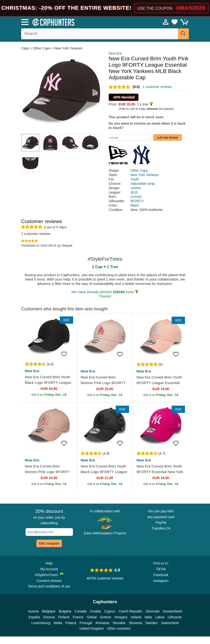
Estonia (49, 617)
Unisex (136, 188)
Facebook (161, 575)
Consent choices (49, 581)
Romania (102, 623)
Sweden (152, 623)
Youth (135, 179)
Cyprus (110, 611)
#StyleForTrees (49, 575)
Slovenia (135, 623)
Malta (58, 623)
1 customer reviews (157, 87)
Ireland (136, 617)
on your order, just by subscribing (49, 517)
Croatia (95, 611)
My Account (49, 569)
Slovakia (119, 623)
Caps (26, 48)
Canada (81, 611)
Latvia (160, 617)
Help (49, 563)
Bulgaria (65, 611)
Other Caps (42, 48)
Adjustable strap (143, 184)
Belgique (49, 611)
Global (92, 617)
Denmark (153, 611)
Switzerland (170, 623)
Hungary (121, 617)
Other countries (119, 628)
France (78, 617)
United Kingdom (92, 628)
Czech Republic (131, 611)
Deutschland (173, 611)
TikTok (161, 569)
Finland (64, 617)
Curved (136, 197)
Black (135, 205)
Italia (148, 617)
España (34, 617)
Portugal (86, 623)
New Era (115, 53)
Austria (34, 611)
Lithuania (175, 617)
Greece (105, 617)
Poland (71, 623)
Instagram (161, 581)
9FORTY (137, 201)
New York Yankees (68, 48)
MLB (134, 192)
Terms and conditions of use (49, 586)
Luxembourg (41, 623)
